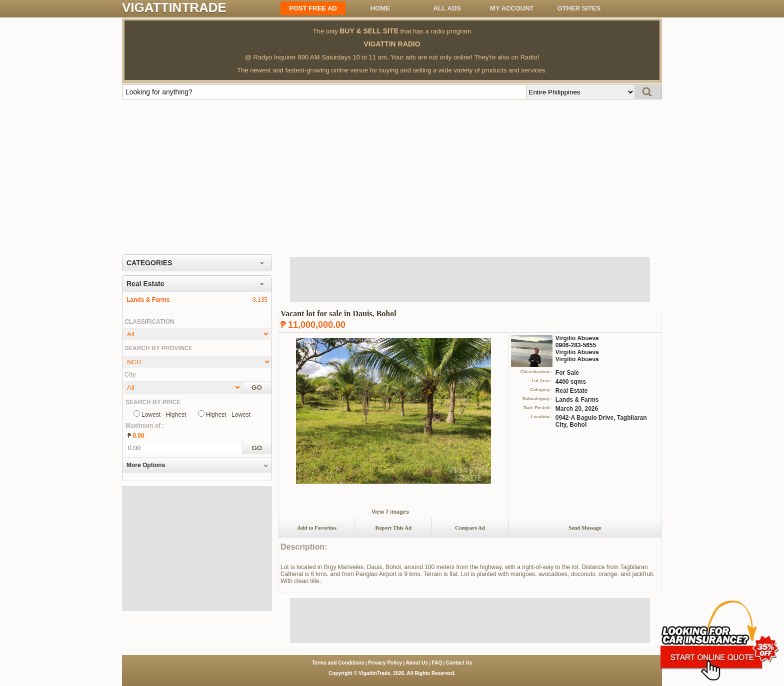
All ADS (447, 8)
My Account (512, 8)
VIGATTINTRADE (174, 7)
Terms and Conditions (338, 663)
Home (380, 8)
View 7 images (390, 512)
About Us (416, 663)
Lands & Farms (148, 300)
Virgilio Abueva (577, 338)
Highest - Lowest (228, 415)
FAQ (437, 663)
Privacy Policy (385, 663)
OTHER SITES (579, 8)
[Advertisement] (392, 174)
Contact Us (459, 663)
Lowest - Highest (164, 415)
